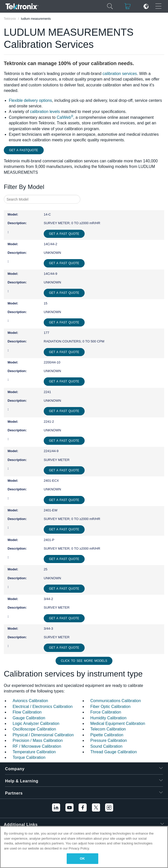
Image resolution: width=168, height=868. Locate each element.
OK (82, 859)
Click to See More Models (84, 661)
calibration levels (45, 112)
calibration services (120, 74)
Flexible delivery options (30, 100)
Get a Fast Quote (64, 234)
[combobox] (42, 199)
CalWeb (65, 117)
